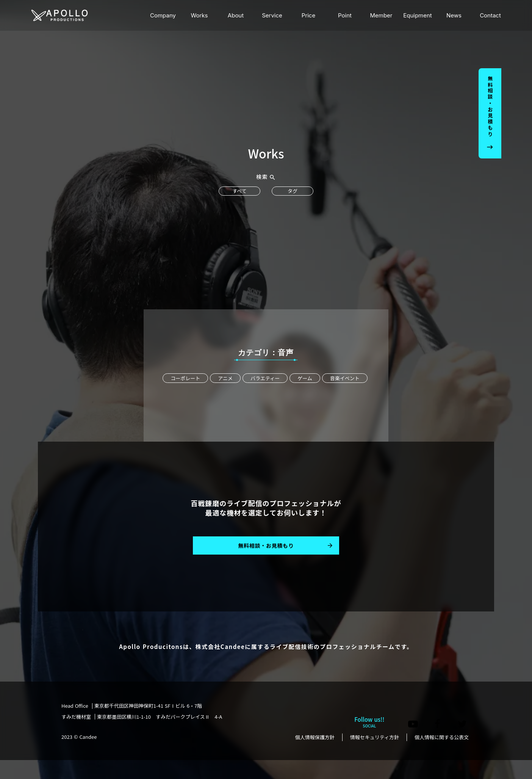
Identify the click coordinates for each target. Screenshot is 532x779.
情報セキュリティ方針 (375, 737)
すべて (239, 191)
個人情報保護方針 (315, 737)
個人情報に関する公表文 (442, 737)
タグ (293, 191)
